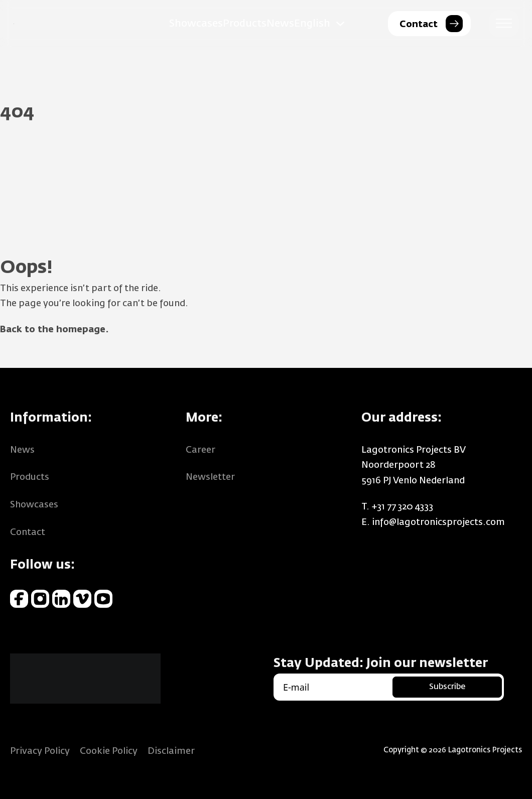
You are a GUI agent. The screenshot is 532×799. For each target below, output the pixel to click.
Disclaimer (171, 751)
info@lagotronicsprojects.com (438, 522)
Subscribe (447, 687)
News (280, 24)
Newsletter (210, 477)
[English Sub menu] (340, 24)
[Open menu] (504, 24)
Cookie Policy (109, 751)
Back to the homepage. (54, 330)
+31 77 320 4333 (402, 507)
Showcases (196, 24)
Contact (28, 532)
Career (201, 450)
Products (245, 24)
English (312, 24)
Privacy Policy (40, 751)
